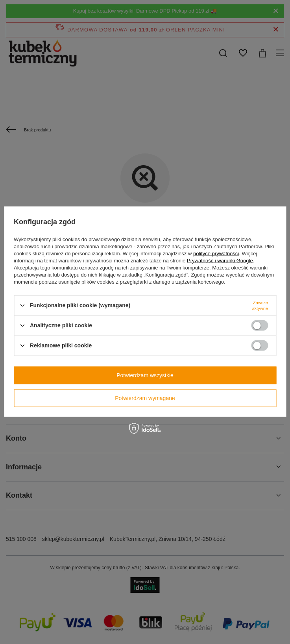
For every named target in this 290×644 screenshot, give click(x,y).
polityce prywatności (216, 253)
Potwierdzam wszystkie (145, 375)
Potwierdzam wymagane (145, 398)
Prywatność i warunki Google (220, 260)
